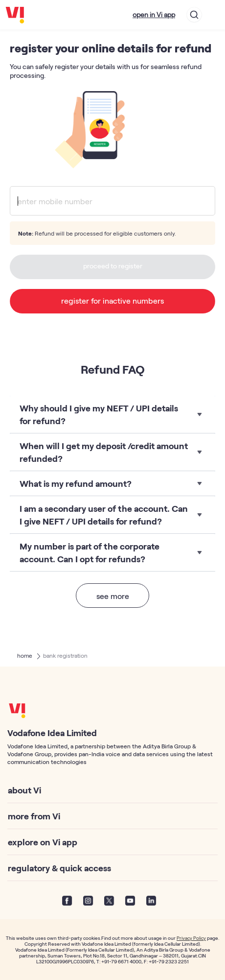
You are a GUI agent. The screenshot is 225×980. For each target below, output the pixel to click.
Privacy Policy (191, 938)
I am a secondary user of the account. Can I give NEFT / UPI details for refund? (104, 515)
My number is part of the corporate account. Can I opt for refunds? (90, 552)
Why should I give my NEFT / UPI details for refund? (99, 414)
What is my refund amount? (76, 483)
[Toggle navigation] (213, 15)
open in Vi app (154, 14)
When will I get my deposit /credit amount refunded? (104, 452)
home (25, 655)
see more (113, 596)
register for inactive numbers (112, 300)
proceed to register (113, 266)
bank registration (65, 655)
